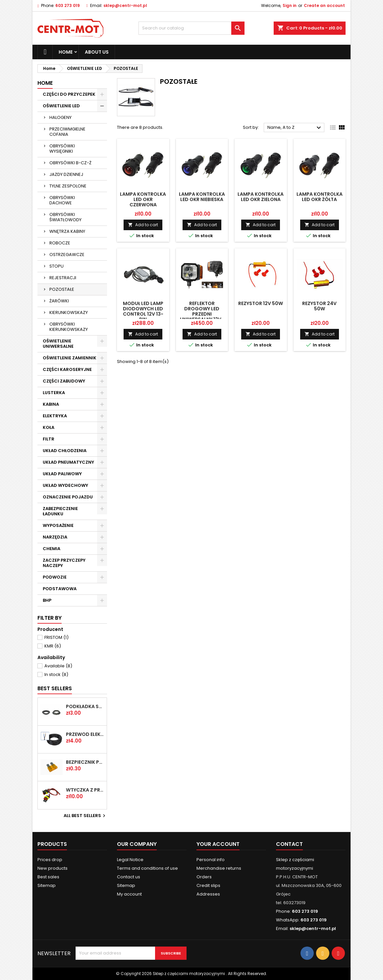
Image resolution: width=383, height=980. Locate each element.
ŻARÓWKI (59, 301)
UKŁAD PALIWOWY (62, 474)
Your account (218, 844)
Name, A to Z (295, 128)
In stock (56, 674)
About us (97, 52)
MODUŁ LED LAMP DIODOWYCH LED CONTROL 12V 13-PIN (143, 311)
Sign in (290, 5)
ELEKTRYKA (55, 416)
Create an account (324, 5)
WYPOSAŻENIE (58, 525)
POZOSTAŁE (62, 289)
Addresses (208, 894)
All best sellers (85, 816)
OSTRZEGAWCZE (67, 255)
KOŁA (49, 427)
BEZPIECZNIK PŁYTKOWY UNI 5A (85, 762)
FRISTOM (56, 637)
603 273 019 (68, 5)
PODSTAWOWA (60, 589)
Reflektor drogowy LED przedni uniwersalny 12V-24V (202, 314)
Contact (289, 844)
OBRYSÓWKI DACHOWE (62, 200)
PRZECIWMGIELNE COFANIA (67, 132)
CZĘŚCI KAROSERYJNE (67, 369)
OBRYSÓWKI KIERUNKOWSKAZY (69, 327)
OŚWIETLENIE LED (61, 106)
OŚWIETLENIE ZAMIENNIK (70, 358)
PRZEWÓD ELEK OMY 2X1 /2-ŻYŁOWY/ (85, 734)
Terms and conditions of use (147, 868)
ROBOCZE (60, 243)
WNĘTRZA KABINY (67, 231)
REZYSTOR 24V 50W (319, 306)
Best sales (48, 877)
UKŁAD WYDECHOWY (65, 485)
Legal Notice (130, 860)
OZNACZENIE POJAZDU (68, 497)
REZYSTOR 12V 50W (261, 303)
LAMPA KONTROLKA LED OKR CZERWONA (143, 199)
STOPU (56, 266)
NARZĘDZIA (55, 537)
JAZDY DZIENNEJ (66, 174)
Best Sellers (55, 688)
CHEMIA (52, 549)
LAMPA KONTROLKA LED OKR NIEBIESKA (202, 197)
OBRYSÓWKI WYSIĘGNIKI (62, 149)
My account (129, 894)
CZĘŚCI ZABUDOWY (64, 381)
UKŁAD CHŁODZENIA (65, 451)
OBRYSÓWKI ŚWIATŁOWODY (65, 217)
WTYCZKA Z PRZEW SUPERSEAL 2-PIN (85, 790)
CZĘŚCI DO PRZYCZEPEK (69, 94)
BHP (47, 600)
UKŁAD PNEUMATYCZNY (68, 462)
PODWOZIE (55, 577)
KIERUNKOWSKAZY (69, 312)
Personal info (211, 860)
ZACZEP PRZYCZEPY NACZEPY (64, 563)
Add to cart (143, 225)
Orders (204, 877)
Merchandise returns (219, 868)
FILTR (49, 439)
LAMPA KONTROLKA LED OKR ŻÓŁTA (320, 197)
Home (66, 52)
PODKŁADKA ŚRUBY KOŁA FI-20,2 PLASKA (85, 706)
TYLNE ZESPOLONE (68, 186)
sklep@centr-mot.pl (125, 5)
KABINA (51, 404)
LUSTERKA (54, 393)
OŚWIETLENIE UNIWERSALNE (58, 344)
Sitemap (47, 885)
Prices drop (50, 860)
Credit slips (208, 885)
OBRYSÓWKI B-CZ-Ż (70, 163)
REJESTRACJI (63, 278)
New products (53, 868)
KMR (53, 646)
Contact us (129, 877)
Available (58, 666)
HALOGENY (60, 117)
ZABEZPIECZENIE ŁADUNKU (60, 511)
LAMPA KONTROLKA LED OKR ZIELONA (261, 197)
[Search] (191, 28)
